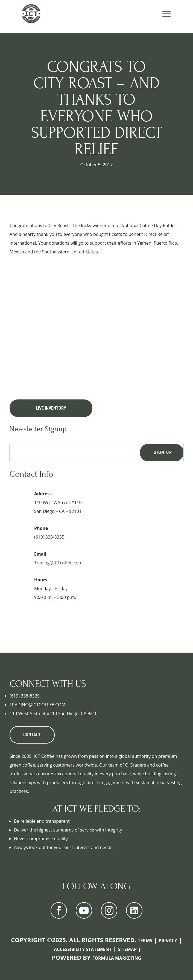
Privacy (168, 941)
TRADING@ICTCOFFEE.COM (37, 705)
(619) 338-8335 (49, 537)
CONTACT (32, 735)
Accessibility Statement (83, 949)
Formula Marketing (117, 958)
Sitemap (127, 949)
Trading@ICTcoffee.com (58, 563)
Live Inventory (51, 408)
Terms (145, 941)
